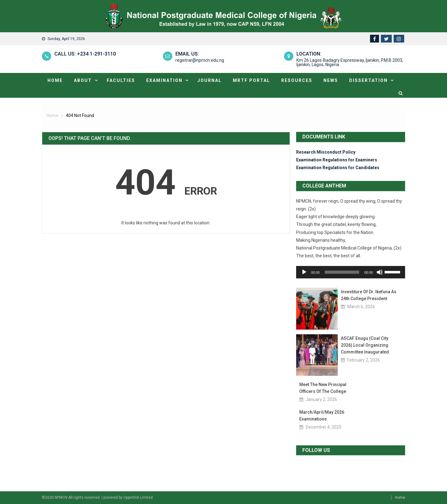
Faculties (121, 80)
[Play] (304, 272)
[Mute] (380, 272)
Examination (164, 80)
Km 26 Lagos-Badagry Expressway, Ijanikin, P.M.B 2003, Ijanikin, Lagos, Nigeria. (350, 62)
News (331, 80)
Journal (210, 80)
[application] (351, 272)
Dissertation (368, 80)
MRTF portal (251, 80)
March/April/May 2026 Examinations (322, 416)
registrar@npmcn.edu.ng (200, 60)
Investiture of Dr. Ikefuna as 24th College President (369, 295)
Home (55, 80)
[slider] (342, 272)
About (83, 80)
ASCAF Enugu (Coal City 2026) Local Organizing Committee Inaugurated (365, 345)
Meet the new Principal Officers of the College (323, 388)
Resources (297, 80)
